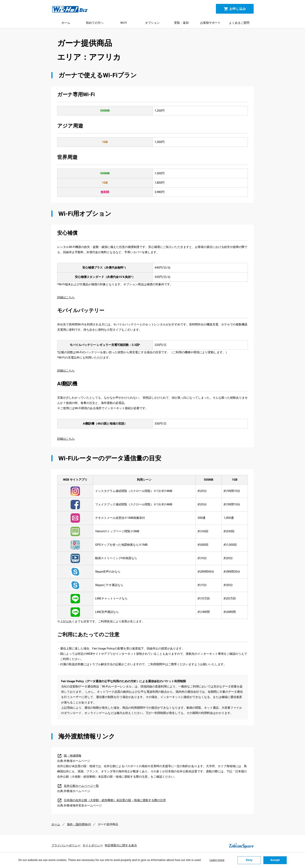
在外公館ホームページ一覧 (78, 786)
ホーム (66, 23)
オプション (152, 23)
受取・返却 (181, 23)
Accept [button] (275, 860)
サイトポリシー (93, 845)
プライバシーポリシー (66, 845)
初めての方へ (95, 23)
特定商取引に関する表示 (121, 845)
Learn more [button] (217, 860)
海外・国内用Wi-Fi (79, 824)
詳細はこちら (66, 297)
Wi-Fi (124, 23)
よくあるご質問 (239, 23)
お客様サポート (210, 23)
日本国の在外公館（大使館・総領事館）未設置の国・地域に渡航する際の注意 (112, 800)
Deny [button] (249, 860)
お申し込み (235, 9)
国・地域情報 (69, 756)
